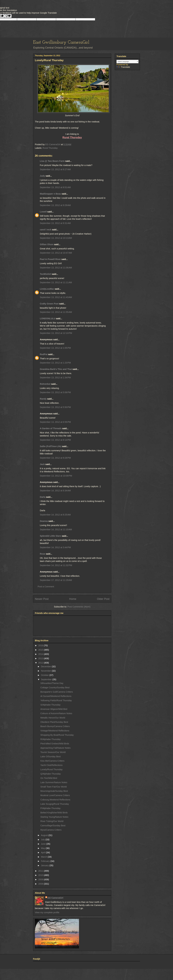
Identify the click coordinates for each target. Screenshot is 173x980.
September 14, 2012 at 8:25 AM (55, 515)
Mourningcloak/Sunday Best (54, 791)
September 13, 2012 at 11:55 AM (56, 312)
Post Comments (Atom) (79, 607)
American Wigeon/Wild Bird (54, 709)
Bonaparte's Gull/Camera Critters (57, 692)
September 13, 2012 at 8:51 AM (55, 187)
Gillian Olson (47, 244)
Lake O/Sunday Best (50, 757)
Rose (43, 554)
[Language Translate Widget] (127, 62)
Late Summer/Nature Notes (54, 782)
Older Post (103, 599)
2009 (41, 879)
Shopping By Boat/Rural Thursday (57, 735)
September (47, 679)
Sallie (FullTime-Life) (51, 446)
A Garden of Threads (51, 428)
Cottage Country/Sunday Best (55, 688)
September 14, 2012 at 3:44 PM (55, 547)
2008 (41, 884)
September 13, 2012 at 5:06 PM (55, 392)
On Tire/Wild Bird (49, 778)
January (45, 865)
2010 (41, 875)
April (43, 852)
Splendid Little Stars (50, 536)
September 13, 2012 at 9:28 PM (55, 458)
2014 (41, 654)
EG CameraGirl (55, 898)
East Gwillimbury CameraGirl (61, 42)
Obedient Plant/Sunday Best (54, 722)
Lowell (43, 212)
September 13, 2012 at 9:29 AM (55, 205)
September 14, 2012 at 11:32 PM (56, 565)
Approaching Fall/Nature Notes (55, 748)
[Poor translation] (8, 16)
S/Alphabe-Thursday (50, 705)
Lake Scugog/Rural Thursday (55, 804)
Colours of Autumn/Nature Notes (56, 713)
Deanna (44, 521)
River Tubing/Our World (52, 821)
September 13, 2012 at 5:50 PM (55, 407)
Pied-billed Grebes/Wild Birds (55, 744)
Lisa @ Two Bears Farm (52, 161)
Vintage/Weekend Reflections (55, 731)
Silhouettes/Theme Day (52, 683)
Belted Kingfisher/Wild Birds (54, 813)
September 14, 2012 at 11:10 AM (56, 529)
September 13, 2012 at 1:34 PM (55, 378)
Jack (42, 464)
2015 (41, 650)
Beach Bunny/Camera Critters (55, 726)
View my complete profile (47, 912)
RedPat (44, 354)
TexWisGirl (46, 274)
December (46, 666)
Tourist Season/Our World (53, 752)
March (44, 857)
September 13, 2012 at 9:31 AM (55, 223)
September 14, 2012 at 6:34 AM (55, 491)
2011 (41, 871)
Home (73, 599)
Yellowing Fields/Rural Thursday (56, 700)
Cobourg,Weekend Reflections (55, 800)
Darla (43, 497)
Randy (43, 399)
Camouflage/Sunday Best (53, 826)
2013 (41, 658)
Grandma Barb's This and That (56, 369)
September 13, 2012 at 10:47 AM (56, 253)
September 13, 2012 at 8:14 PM (55, 440)
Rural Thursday (50, 148)
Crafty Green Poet (49, 304)
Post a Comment (46, 587)
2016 (41, 645)
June (44, 844)
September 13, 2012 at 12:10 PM (56, 333)
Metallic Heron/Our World (53, 718)
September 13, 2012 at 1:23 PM (55, 363)
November (46, 671)
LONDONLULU (48, 318)
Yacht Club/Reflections (51, 765)
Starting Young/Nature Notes (54, 817)
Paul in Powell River (50, 259)
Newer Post (42, 599)
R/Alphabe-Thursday (50, 739)
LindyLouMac (47, 289)
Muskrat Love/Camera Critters (55, 795)
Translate (123, 67)
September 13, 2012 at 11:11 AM (56, 282)
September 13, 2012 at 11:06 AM (56, 268)
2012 (41, 663)
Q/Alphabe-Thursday (51, 774)
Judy (43, 176)
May (43, 848)
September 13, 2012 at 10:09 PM (56, 476)
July (43, 840)
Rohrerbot (45, 384)
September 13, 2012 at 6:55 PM (55, 422)
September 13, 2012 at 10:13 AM (56, 238)
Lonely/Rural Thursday (51, 769)
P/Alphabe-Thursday (50, 808)
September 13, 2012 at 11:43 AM (56, 297)
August (45, 835)
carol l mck (46, 230)
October (45, 675)
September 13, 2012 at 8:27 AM (55, 169)
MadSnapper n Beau (50, 194)
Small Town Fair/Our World (54, 787)
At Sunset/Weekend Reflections (56, 696)
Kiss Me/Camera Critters (52, 761)
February (46, 861)
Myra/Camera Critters (51, 830)
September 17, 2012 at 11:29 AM (56, 580)
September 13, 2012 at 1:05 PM (55, 348)
